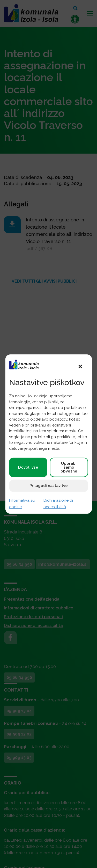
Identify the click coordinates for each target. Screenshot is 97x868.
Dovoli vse (28, 467)
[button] (80, 366)
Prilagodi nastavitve (49, 486)
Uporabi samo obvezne (69, 467)
